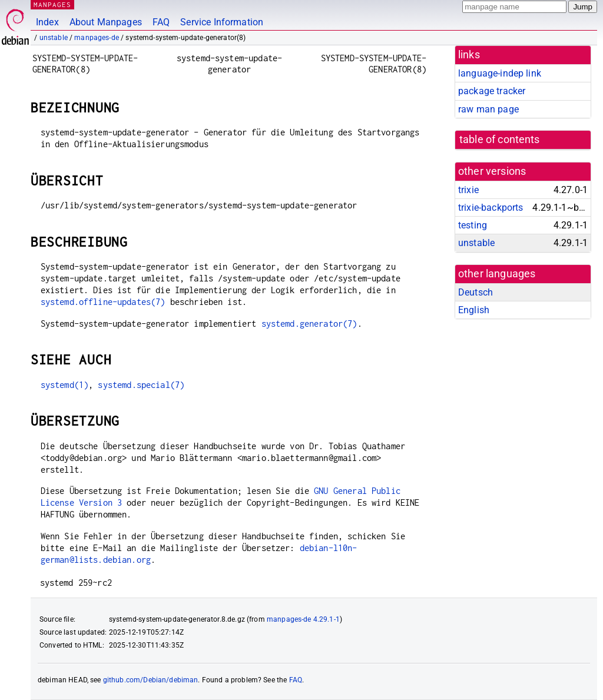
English (474, 310)
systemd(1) (65, 385)
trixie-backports (491, 208)
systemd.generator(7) (309, 324)
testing (473, 225)
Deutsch (476, 292)
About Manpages (106, 22)
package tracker (492, 91)
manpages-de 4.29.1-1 (303, 619)
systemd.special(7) (141, 385)
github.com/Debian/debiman (151, 680)
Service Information (222, 22)
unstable (54, 38)
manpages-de (97, 38)
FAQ (161, 22)
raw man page (488, 109)
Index (47, 22)
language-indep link (500, 73)
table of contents (500, 140)
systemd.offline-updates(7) (103, 302)
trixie (468, 190)
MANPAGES (52, 4)
